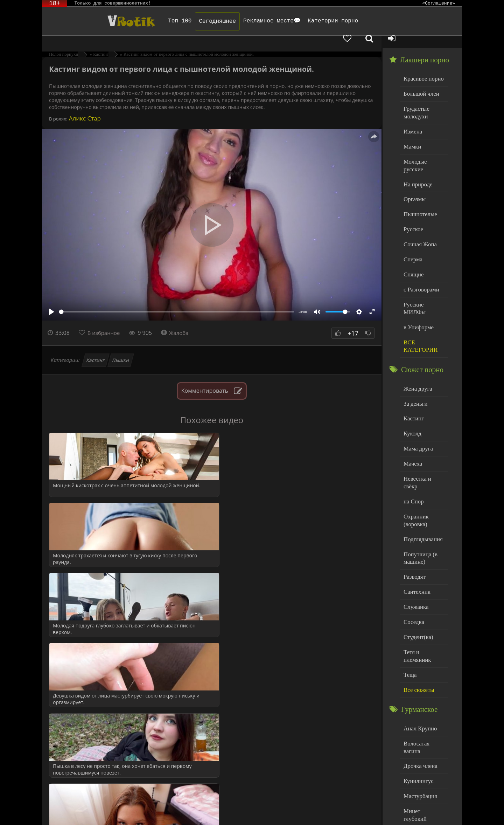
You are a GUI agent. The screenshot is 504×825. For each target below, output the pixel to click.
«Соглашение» (439, 4)
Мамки (411, 130)
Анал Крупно (419, 651)
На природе (416, 158)
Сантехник (416, 528)
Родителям (323, 810)
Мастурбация (418, 708)
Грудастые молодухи (415, 98)
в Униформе (417, 286)
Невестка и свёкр (423, 430)
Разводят (413, 514)
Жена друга (416, 345)
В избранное (106, 321)
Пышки (121, 348)
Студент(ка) (417, 571)
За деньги (414, 359)
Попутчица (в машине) (419, 497)
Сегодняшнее (195, 21)
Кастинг (96, 348)
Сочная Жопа (418, 215)
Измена (412, 115)
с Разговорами (419, 257)
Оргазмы (413, 172)
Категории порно (310, 21)
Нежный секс (418, 737)
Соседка (413, 557)
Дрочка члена (419, 680)
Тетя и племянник (423, 585)
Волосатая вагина (423, 665)
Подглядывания (421, 479)
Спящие (412, 243)
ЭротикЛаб (60, 810)
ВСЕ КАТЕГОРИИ (419, 304)
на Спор (413, 444)
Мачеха (412, 416)
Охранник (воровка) (415, 462)
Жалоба (179, 321)
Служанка (415, 543)
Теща (409, 600)
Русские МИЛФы (423, 272)
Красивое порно (422, 66)
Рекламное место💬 (250, 21)
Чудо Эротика (98, 21)
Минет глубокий (422, 722)
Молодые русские (423, 144)
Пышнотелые (418, 187)
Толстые (413, 751)
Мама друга (417, 401)
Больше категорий (424, 779)
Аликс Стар (84, 106)
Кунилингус (417, 694)
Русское (412, 201)
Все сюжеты (417, 614)
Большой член (419, 80)
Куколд (411, 387)
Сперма (412, 229)
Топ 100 (157, 21)
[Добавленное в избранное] (388, 21)
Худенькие (415, 765)
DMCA (171, 810)
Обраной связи (237, 815)
